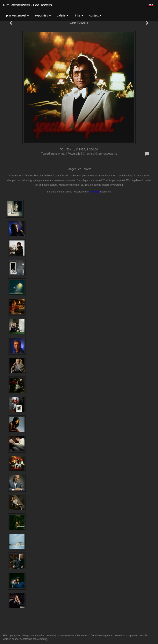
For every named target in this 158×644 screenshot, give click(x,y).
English (151, 5)
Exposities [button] (43, 15)
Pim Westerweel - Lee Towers (27, 5)
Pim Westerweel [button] (17, 15)
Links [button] (79, 15)
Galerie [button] (63, 15)
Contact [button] (95, 15)
